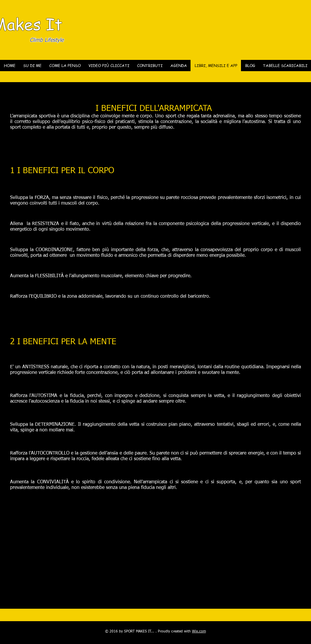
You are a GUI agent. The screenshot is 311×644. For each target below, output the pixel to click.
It (54, 24)
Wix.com (199, 632)
